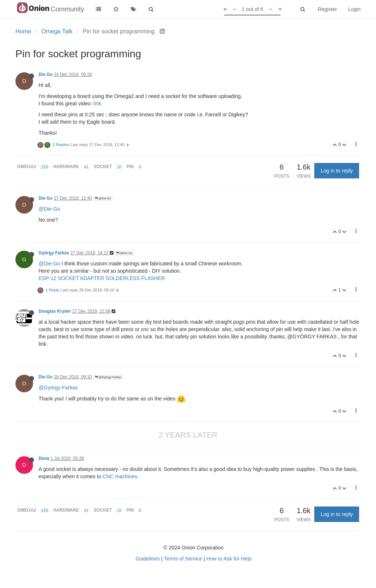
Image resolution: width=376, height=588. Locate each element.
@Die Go (103, 198)
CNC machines (120, 476)
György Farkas (54, 253)
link (97, 104)
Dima (44, 458)
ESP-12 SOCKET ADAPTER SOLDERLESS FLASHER (102, 278)
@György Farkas (108, 377)
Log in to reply (337, 171)
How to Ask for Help (229, 559)
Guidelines (148, 559)
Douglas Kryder (55, 311)
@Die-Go (49, 209)
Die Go (46, 75)
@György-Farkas (58, 388)
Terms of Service (183, 559)
